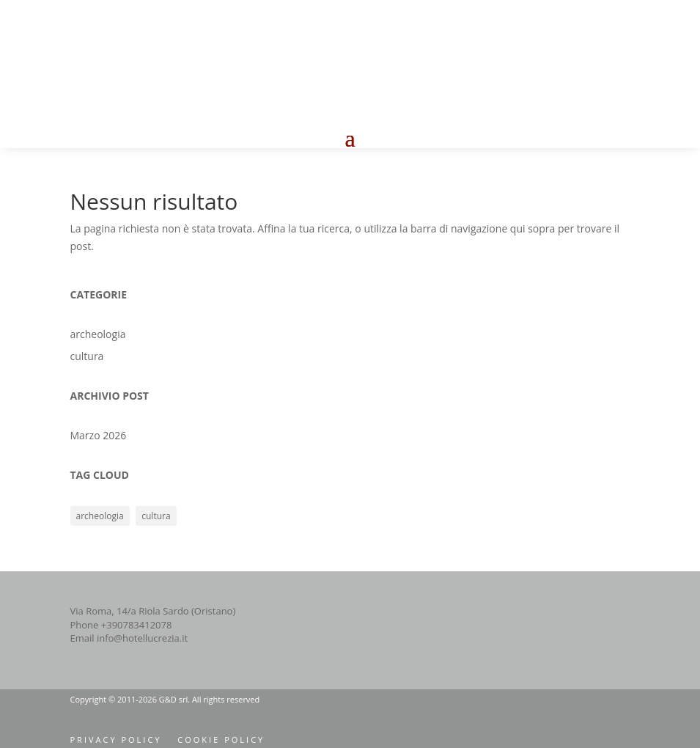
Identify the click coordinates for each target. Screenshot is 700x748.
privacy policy (116, 740)
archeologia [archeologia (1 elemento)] (100, 516)
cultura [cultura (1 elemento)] (156, 516)
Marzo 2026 (99, 435)
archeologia (98, 334)
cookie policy (221, 740)
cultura (87, 356)
